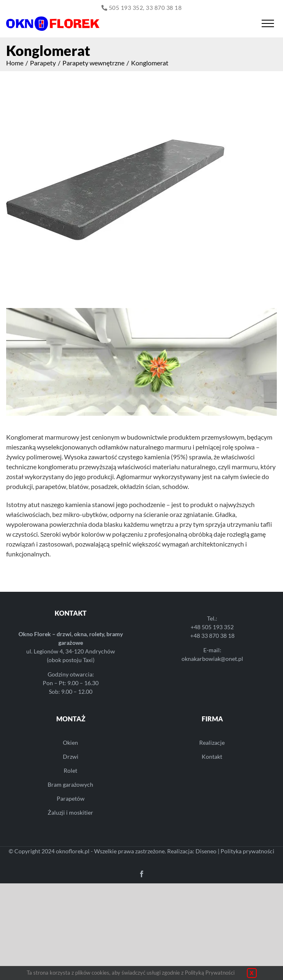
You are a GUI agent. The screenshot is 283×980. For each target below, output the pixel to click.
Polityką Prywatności (210, 973)
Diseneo (206, 851)
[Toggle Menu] (268, 23)
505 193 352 (126, 8)
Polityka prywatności (247, 851)
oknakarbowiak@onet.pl (212, 659)
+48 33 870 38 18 (212, 636)
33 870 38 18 (164, 8)
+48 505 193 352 (212, 627)
